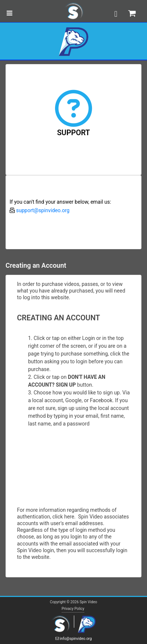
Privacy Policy (73, 609)
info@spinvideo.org (74, 639)
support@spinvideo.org (43, 210)
